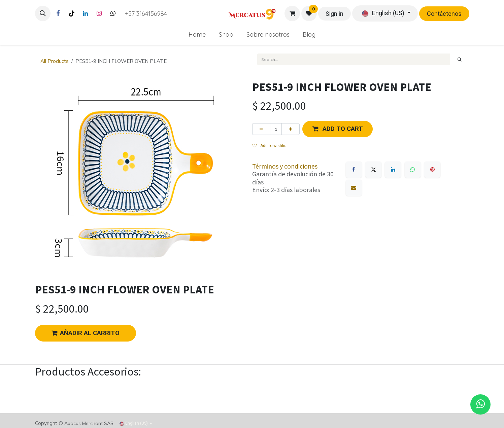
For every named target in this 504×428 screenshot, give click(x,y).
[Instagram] (99, 13)
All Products (55, 61)
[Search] (459, 59)
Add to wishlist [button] (270, 146)
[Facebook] (58, 13)
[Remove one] (261, 129)
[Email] (354, 188)
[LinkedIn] (86, 13)
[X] (373, 170)
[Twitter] (113, 13)
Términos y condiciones (285, 166)
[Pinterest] (432, 170)
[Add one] (291, 129)
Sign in (334, 14)
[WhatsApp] (413, 170)
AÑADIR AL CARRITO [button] (86, 333)
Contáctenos (444, 14)
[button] (43, 13)
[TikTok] (72, 13)
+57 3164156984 (146, 14)
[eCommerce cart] (292, 13)
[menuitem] (197, 34)
